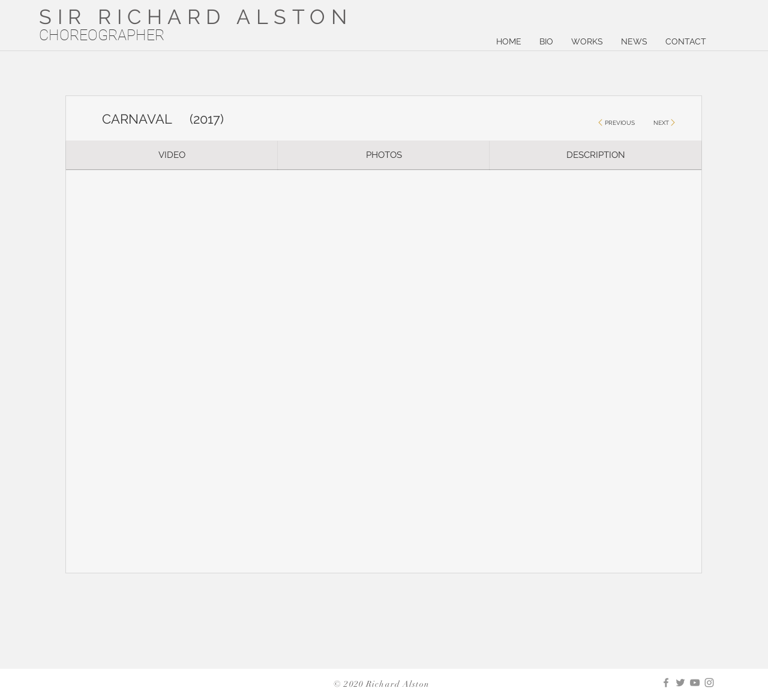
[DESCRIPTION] (595, 155)
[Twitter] (680, 683)
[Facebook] (666, 683)
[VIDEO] (172, 155)
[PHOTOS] (384, 155)
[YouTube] (695, 683)
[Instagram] (709, 683)
